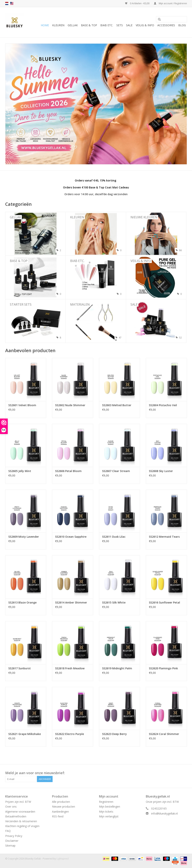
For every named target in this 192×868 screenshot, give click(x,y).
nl (7, 3)
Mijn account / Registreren (170, 3)
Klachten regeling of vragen (22, 826)
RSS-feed (58, 816)
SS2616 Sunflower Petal (164, 602)
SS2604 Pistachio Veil (163, 405)
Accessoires (166, 25)
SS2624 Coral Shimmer (164, 734)
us (12, 3)
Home (45, 25)
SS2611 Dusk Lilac (114, 537)
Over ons (11, 807)
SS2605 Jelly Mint (20, 471)
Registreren (106, 802)
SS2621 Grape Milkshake (25, 734)
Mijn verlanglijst (109, 816)
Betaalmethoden (16, 816)
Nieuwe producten (64, 807)
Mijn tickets (106, 812)
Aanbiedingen (60, 812)
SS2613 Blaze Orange (22, 602)
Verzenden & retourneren (21, 821)
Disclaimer (12, 841)
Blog (182, 25)
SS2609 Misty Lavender (24, 537)
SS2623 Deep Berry (114, 734)
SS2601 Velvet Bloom (22, 405)
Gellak (73, 25)
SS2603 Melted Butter (117, 405)
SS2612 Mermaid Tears (164, 537)
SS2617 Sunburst (20, 668)
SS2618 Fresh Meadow (70, 668)
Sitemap (10, 846)
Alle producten (61, 802)
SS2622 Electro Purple (70, 734)
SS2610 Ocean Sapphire (71, 537)
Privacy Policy (14, 836)
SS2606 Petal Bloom (68, 471)
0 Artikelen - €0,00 (138, 3)
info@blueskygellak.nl (164, 813)
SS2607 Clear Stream (116, 471)
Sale (129, 25)
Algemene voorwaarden (20, 812)
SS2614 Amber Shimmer (71, 602)
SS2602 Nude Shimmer (70, 405)
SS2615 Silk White (114, 602)
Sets (120, 25)
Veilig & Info (145, 25)
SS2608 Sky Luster (161, 471)
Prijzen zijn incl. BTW (18, 802)
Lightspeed (63, 859)
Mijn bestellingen (110, 807)
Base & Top (89, 25)
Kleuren (58, 25)
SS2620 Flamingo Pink (163, 668)
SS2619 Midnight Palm (117, 668)
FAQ (8, 831)
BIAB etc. (107, 25)
